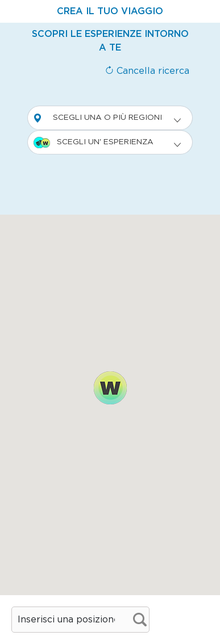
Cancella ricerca (147, 71)
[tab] (110, 11)
